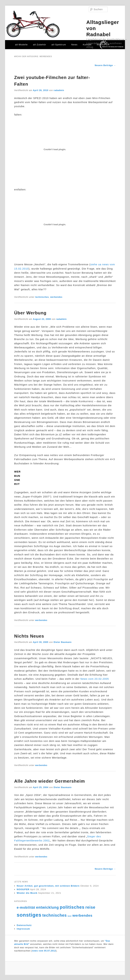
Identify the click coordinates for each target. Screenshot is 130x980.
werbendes (56, 297)
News (74, 45)
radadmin (59, 90)
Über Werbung (30, 313)
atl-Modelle (21, 45)
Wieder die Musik (27, 893)
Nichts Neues (29, 636)
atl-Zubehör (40, 45)
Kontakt (87, 45)
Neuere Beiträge (105, 65)
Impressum (23, 929)
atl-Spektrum (59, 45)
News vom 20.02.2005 (95, 679)
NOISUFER (103, 45)
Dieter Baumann (63, 642)
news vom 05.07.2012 (44, 951)
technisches (42, 297)
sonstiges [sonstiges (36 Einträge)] (29, 915)
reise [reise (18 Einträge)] (90, 907)
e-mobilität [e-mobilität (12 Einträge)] (26, 907)
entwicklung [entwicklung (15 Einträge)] (47, 907)
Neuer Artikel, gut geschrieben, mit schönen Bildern (48, 886)
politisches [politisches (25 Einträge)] (72, 907)
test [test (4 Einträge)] (70, 916)
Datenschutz (24, 925)
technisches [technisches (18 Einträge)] (55, 915)
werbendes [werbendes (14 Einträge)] (82, 915)
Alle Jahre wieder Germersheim (50, 781)
